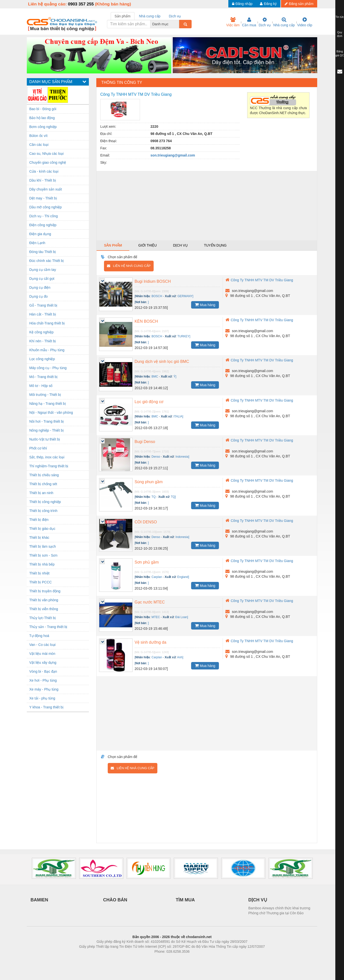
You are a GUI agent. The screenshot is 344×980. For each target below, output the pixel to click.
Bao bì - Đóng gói (43, 109)
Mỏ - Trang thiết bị (43, 377)
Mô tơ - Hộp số (41, 386)
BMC (155, 377)
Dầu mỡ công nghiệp (46, 207)
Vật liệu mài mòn (42, 654)
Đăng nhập (242, 4)
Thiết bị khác (39, 537)
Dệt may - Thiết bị (43, 198)
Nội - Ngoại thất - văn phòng (51, 412)
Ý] (175, 377)
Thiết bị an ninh (41, 493)
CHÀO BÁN (115, 900)
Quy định (340, 34)
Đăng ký (268, 4)
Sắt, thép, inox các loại (47, 457)
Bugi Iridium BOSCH (153, 281)
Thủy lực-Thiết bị (43, 618)
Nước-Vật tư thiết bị (45, 439)
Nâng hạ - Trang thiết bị (48, 404)
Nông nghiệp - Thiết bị (47, 430)
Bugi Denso (145, 442)
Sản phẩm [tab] (123, 16)
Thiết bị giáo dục (42, 529)
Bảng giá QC (340, 53)
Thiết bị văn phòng (44, 600)
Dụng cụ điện (40, 287)
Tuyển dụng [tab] (215, 245)
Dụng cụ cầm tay (43, 270)
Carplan (157, 577)
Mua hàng (205, 305)
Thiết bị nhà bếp (42, 564)
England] (183, 577)
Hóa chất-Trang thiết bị (47, 323)
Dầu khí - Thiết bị (43, 180)
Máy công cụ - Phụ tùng (48, 368)
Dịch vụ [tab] (175, 16)
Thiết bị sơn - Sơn (43, 555)
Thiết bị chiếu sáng (44, 475)
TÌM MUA (185, 900)
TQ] (173, 497)
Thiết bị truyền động (45, 591)
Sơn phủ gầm (147, 562)
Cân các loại (39, 145)
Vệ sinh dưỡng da (150, 642)
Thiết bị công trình (43, 511)
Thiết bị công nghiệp (45, 502)
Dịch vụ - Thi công (44, 216)
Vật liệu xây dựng (43, 663)
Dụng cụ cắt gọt (42, 279)
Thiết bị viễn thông (44, 609)
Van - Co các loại (42, 645)
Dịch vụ (265, 22)
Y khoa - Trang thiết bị (46, 707)
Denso (156, 457)
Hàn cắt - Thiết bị (43, 314)
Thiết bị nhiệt (39, 573)
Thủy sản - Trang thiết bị (48, 627)
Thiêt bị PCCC (40, 582)
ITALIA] (178, 416)
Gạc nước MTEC (150, 602)
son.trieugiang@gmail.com (173, 155)
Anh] (180, 657)
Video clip (305, 22)
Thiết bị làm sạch (43, 546)
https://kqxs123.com (196, 959)
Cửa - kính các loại (44, 171)
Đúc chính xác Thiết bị (47, 261)
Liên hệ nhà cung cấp (129, 266)
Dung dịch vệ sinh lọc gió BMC (162, 362)
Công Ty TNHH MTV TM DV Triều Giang (259, 280)
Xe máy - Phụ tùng (44, 689)
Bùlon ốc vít (38, 136)
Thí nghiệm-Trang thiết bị (49, 466)
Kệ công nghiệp (41, 332)
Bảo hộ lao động (42, 118)
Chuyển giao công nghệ (48, 162)
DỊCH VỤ (258, 900)
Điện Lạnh (37, 243)
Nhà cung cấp (284, 22)
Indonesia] (182, 457)
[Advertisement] (207, 206)
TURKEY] (184, 336)
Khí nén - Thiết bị (43, 341)
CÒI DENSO (146, 522)
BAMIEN (39, 900)
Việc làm (233, 22)
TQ (154, 497)
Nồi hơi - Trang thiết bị (47, 421)
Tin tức (340, 17)
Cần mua (249, 22)
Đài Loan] (182, 617)
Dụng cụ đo (38, 296)
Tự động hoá (39, 636)
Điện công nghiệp (43, 225)
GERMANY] (185, 296)
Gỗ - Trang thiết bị (43, 305)
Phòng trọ (140, 959)
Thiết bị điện (39, 520)
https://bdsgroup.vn (165, 959)
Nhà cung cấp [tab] (150, 16)
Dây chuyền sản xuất (46, 189)
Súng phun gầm (149, 482)
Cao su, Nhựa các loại (46, 154)
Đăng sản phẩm (299, 4)
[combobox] (178, 24)
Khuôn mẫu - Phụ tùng (47, 350)
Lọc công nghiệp (42, 359)
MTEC (156, 617)
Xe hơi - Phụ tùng (43, 680)
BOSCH (157, 296)
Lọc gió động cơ (149, 402)
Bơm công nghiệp (43, 127)
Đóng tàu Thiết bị (43, 252)
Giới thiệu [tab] (147, 245)
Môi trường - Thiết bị (45, 395)
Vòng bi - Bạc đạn (43, 671)
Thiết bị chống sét (43, 484)
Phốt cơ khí (38, 448)
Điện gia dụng (40, 234)
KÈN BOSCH (146, 321)
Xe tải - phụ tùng (42, 698)
